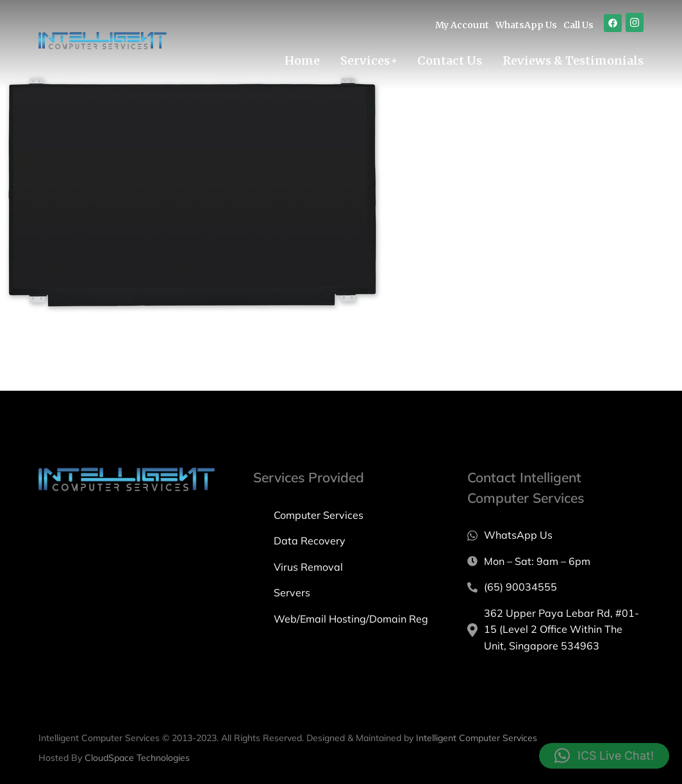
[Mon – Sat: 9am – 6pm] (555, 562)
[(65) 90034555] (555, 587)
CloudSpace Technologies (137, 758)
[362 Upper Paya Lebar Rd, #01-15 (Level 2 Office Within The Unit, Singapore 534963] (555, 630)
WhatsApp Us (526, 25)
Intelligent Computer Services (477, 738)
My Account (462, 25)
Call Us (578, 25)
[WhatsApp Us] (555, 535)
